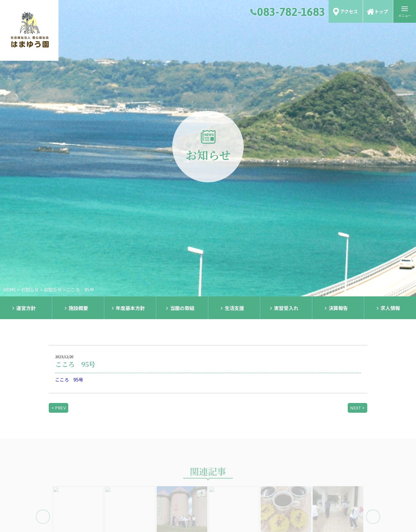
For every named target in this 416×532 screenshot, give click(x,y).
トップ (381, 11)
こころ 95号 (69, 380)
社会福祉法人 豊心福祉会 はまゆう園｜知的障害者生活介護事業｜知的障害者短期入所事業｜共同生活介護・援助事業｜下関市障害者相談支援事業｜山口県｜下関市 (29, 30)
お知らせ (30, 290)
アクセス (349, 11)
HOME (10, 290)
